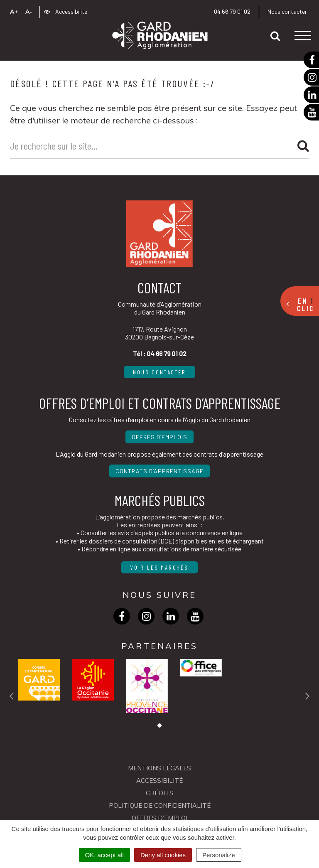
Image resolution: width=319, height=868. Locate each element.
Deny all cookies (163, 855)
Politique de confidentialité (160, 805)
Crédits (160, 793)
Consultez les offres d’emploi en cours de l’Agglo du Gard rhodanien (160, 419)
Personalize (218, 855)
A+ (14, 12)
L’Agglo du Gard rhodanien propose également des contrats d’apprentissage (159, 454)
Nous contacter (287, 11)
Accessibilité (66, 11)
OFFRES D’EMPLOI (159, 818)
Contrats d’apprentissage (159, 471)
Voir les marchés (159, 567)
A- (29, 12)
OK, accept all (104, 855)
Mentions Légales (159, 768)
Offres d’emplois (159, 437)
